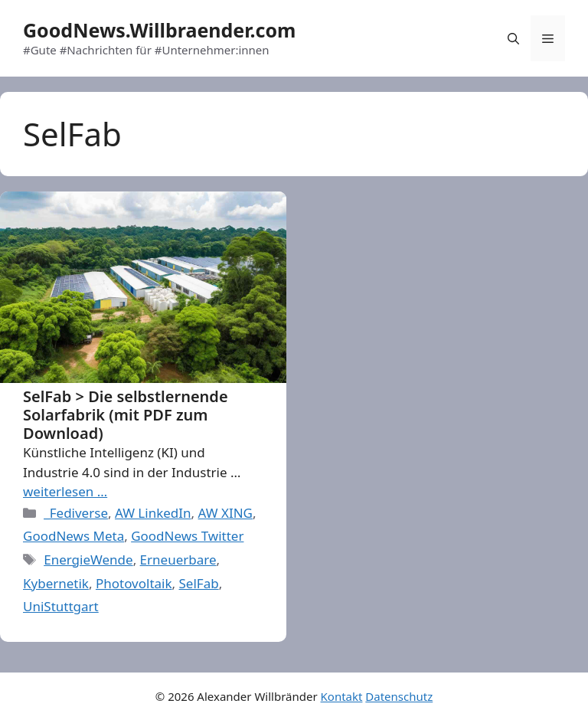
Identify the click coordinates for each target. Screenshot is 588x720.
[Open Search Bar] (513, 38)
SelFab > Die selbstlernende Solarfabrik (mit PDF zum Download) (126, 415)
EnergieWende (88, 560)
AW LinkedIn (153, 513)
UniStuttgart (61, 606)
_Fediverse (76, 513)
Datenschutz (399, 696)
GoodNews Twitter (187, 536)
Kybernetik (56, 583)
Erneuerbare (178, 560)
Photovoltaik (134, 583)
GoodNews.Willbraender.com (159, 30)
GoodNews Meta (73, 536)
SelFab (199, 583)
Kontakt (342, 696)
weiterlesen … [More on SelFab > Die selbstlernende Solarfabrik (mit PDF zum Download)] (65, 491)
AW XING (225, 513)
